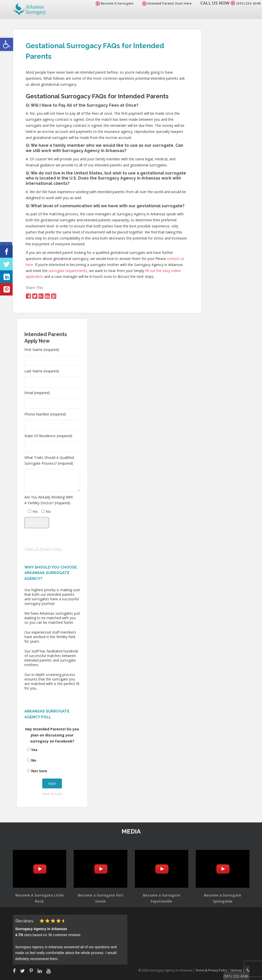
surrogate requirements (68, 271)
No (34, 760)
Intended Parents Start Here (161, 3)
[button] (7, 44)
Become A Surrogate (108, 3)
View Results (52, 794)
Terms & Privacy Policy (43, 549)
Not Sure (39, 771)
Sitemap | (240, 970)
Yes (34, 750)
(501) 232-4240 (245, 3)
